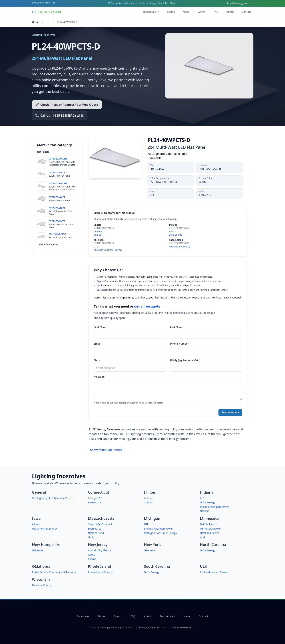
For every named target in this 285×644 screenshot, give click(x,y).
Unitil (91, 537)
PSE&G (92, 559)
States (101, 616)
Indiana (207, 492)
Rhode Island (100, 566)
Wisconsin (41, 579)
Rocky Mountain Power (214, 572)
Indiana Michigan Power (214, 507)
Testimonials (167, 616)
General (39, 492)
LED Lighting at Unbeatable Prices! (53, 498)
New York (152, 545)
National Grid (96, 533)
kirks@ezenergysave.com (240, 3)
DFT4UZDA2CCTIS (58, 183)
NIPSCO (205, 511)
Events (118, 616)
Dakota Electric (209, 524)
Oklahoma (41, 566)
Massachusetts (101, 518)
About (148, 616)
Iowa (36, 518)
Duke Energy (176, 235)
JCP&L (92, 555)
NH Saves (38, 550)
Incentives (83, 616)
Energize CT (95, 498)
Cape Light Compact (100, 524)
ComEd (97, 235)
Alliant (36, 524)
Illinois (150, 492)
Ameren (98, 232)
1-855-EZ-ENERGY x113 (44, 3)
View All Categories (48, 244)
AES (171, 232)
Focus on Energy (42, 585)
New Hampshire (46, 545)
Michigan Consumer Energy (108, 250)
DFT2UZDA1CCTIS (58, 159)
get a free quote (147, 306)
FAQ (133, 616)
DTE (96, 247)
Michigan (152, 518)
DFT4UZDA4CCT (57, 197)
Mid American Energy (45, 529)
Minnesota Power (210, 529)
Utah (204, 566)
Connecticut (99, 492)
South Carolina (157, 566)
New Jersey (98, 545)
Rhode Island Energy (180, 247)
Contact (203, 616)
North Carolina (213, 545)
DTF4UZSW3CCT (57, 221)
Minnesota (209, 518)
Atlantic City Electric (100, 550)
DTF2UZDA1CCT (57, 208)
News (187, 616)
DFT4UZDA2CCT (57, 172)
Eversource (95, 502)
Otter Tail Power (209, 533)
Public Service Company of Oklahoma (54, 572)
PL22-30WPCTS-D (58, 234)
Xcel (202, 537)
